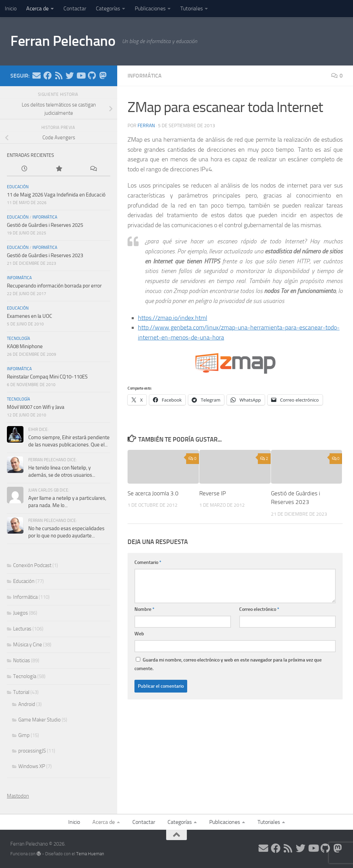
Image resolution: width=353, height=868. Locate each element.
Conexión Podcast (32, 565)
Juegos (21, 613)
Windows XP (32, 766)
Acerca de (37, 8)
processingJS (32, 751)
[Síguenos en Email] (37, 75)
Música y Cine (28, 645)
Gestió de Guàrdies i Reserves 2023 (45, 255)
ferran (146, 126)
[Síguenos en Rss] (59, 75)
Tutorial (21, 692)
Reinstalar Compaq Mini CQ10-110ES (47, 377)
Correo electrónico (259, 609)
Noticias (22, 660)
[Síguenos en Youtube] (81, 75)
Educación (18, 187)
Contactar (75, 8)
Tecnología (18, 339)
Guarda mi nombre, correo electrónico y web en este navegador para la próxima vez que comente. (228, 664)
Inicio (11, 8)
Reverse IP (213, 493)
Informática (145, 76)
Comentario (148, 562)
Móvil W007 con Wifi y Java (36, 407)
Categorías (108, 8)
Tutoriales (191, 8)
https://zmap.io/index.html (173, 318)
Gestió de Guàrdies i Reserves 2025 (45, 225)
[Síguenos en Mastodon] (103, 75)
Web (139, 634)
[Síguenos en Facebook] (48, 75)
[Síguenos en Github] (92, 75)
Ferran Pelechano (63, 41)
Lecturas (22, 629)
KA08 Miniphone (25, 346)
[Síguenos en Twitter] (70, 75)
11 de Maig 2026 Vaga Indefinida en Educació (56, 195)
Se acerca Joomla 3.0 (153, 493)
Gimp (24, 735)
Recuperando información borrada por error (54, 286)
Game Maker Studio (39, 720)
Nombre (144, 609)
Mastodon (18, 796)
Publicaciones (150, 8)
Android (27, 704)
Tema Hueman (90, 854)
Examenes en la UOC (29, 316)
